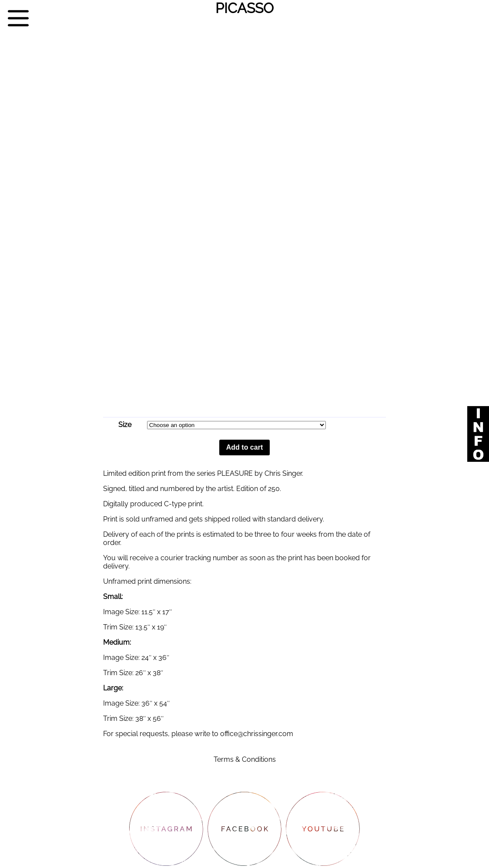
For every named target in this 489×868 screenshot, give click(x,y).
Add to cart (244, 447)
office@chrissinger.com (257, 734)
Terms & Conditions (245, 759)
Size (125, 425)
